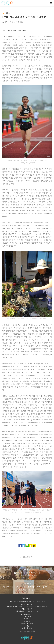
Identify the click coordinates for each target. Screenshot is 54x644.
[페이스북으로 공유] (20, 546)
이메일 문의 (27, 617)
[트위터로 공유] (24, 546)
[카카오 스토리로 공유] (31, 546)
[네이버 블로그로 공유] (27, 546)
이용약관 (27, 621)
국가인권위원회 (27, 628)
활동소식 (8, 13)
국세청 (27, 626)
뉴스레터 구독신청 (27, 614)
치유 (6, 22)
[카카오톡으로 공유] (34, 546)
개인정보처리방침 (27, 624)
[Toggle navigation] (51, 3)
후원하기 (27, 619)
